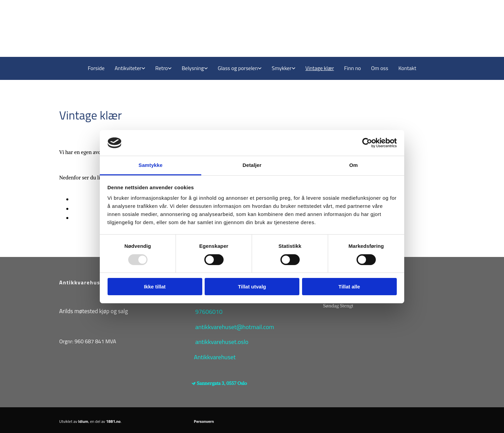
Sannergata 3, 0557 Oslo (222, 383)
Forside (96, 68)
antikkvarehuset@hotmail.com (235, 327)
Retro (162, 68)
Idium (83, 421)
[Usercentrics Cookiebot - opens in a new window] (367, 143)
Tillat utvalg (252, 287)
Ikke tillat (155, 287)
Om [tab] (353, 165)
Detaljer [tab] (252, 165)
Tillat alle (349, 287)
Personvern (204, 421)
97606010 (209, 312)
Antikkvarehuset (215, 357)
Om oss (380, 68)
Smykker (281, 68)
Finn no (352, 68)
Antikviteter (128, 68)
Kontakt (407, 68)
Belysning (193, 68)
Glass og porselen (238, 68)
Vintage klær (320, 68)
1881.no (113, 421)
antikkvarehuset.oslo (222, 342)
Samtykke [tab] (151, 165)
